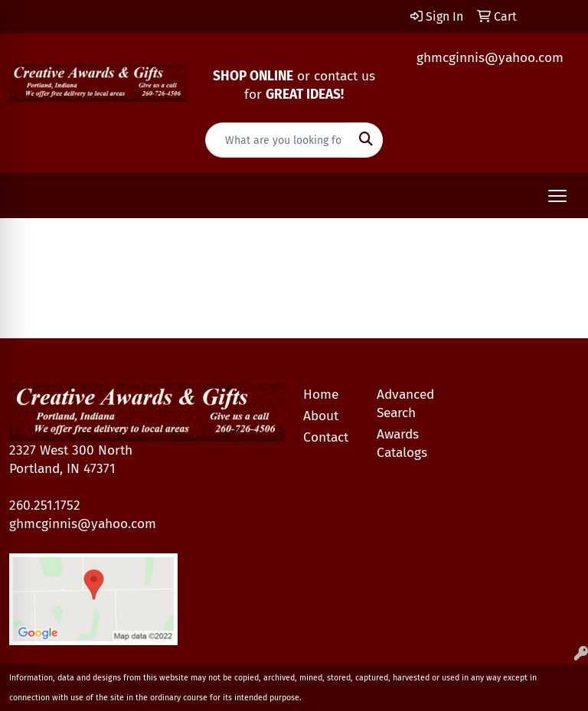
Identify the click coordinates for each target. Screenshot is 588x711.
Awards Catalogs (402, 444)
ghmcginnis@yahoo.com (490, 58)
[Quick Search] (278, 140)
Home (321, 395)
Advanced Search (404, 404)
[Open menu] (557, 196)
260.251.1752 (45, 506)
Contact (326, 437)
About (321, 416)
